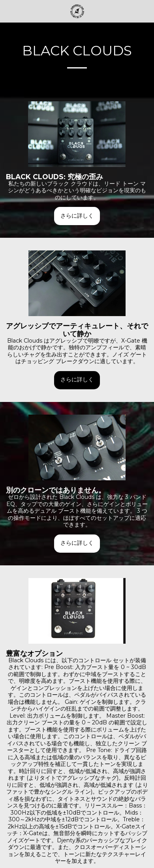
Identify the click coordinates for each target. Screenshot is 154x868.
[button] (9, 11)
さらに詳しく (77, 216)
